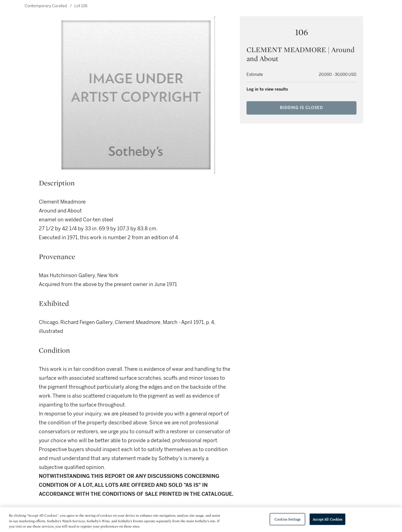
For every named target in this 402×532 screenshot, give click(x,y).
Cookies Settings (287, 519)
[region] (201, 520)
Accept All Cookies (327, 519)
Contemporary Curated (46, 6)
